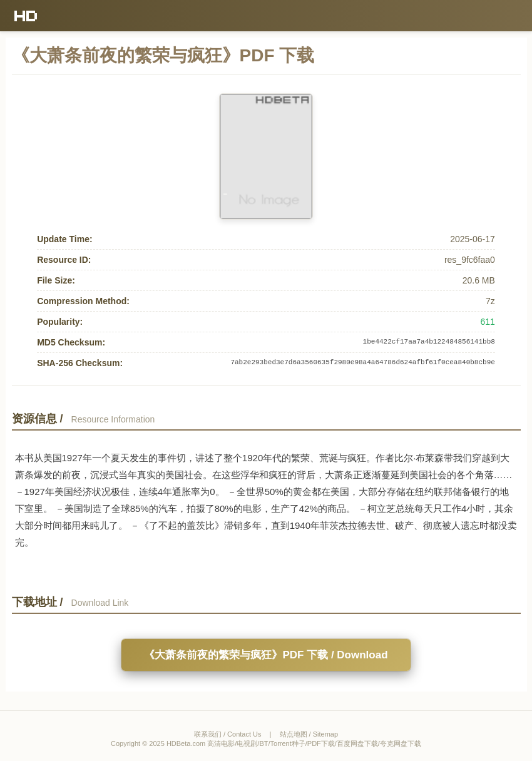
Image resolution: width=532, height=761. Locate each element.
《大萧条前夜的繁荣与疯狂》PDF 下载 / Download (266, 655)
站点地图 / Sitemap (309, 734)
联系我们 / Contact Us (228, 734)
